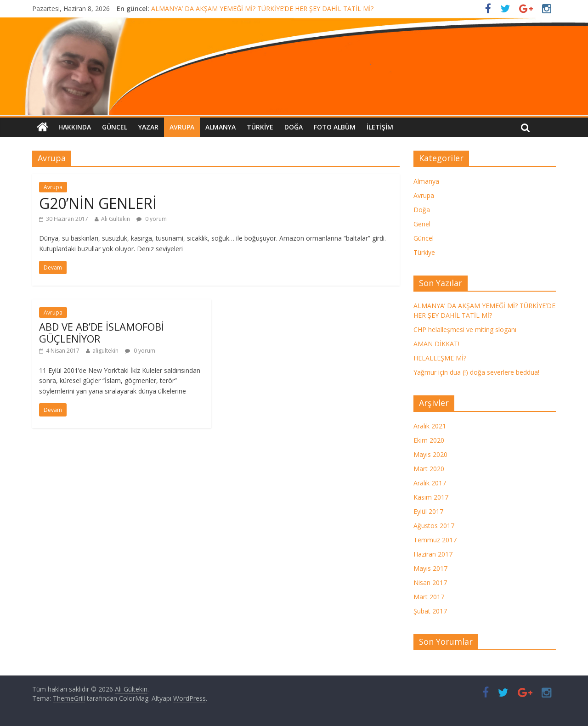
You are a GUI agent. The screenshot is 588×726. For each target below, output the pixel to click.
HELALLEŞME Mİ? (440, 358)
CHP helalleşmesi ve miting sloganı (465, 329)
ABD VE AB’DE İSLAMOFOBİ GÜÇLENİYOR (102, 332)
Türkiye (260, 127)
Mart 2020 (429, 469)
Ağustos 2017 (434, 526)
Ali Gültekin (116, 219)
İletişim (380, 127)
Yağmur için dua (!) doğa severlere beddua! (476, 372)
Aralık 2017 (430, 483)
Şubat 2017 (430, 611)
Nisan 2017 (430, 582)
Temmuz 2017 (435, 540)
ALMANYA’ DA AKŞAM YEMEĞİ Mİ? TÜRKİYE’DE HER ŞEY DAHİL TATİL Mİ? (262, 8)
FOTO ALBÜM (335, 127)
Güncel (115, 127)
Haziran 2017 (433, 554)
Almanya (220, 127)
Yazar (148, 127)
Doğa (294, 127)
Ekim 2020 (429, 440)
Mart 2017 (429, 597)
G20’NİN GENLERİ (98, 203)
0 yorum (152, 219)
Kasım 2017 (431, 497)
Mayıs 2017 (430, 568)
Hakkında (75, 127)
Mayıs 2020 (430, 454)
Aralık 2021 (430, 426)
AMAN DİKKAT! (436, 344)
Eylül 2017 (428, 511)
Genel (422, 224)
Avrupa (182, 127)
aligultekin (105, 351)
